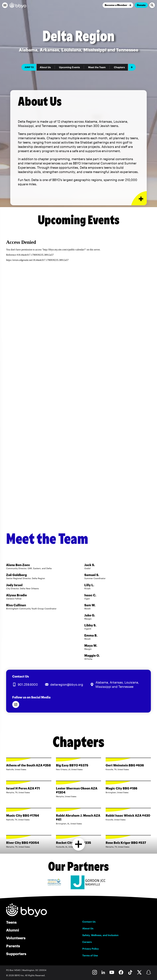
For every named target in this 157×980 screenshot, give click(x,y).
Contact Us (89, 922)
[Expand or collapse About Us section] (139, 198)
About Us (45, 67)
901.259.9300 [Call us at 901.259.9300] (28, 684)
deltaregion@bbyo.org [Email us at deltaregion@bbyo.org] (67, 684)
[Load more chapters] (79, 844)
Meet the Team (97, 67)
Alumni (13, 930)
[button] (5, 5)
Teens (11, 922)
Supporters (16, 954)
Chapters (119, 67)
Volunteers (16, 938)
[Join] (118, 5)
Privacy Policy (91, 949)
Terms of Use (90, 955)
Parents (13, 946)
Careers (87, 942)
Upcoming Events (69, 67)
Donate (141, 5)
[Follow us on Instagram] (16, 704)
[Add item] (132, 67)
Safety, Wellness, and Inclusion (100, 935)
